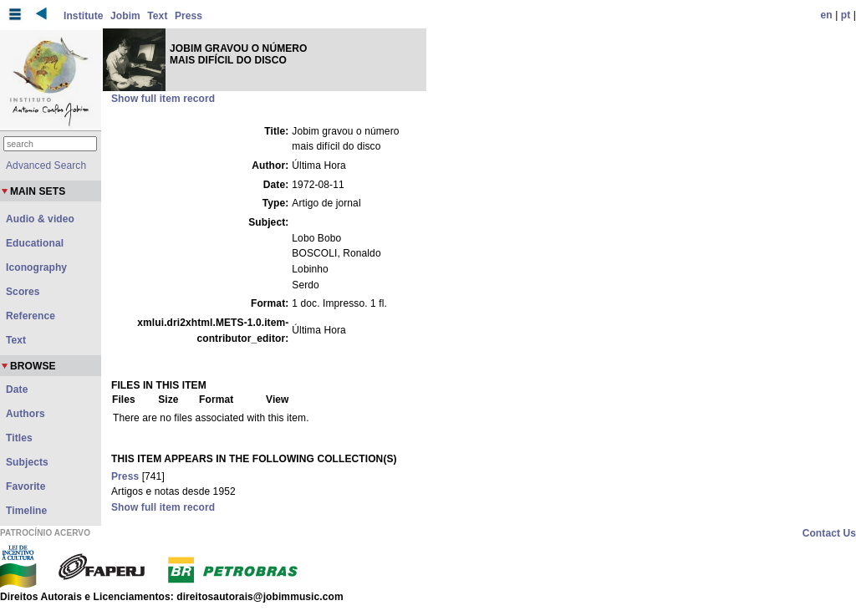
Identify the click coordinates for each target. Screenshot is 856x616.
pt (846, 15)
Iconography (36, 267)
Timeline (26, 511)
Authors (25, 414)
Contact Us (829, 533)
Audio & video (40, 219)
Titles (19, 438)
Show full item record (163, 99)
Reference (31, 316)
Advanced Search (46, 165)
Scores (23, 292)
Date (17, 389)
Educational (35, 243)
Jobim (125, 16)
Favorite (25, 486)
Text (157, 16)
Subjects (27, 462)
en (827, 15)
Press (189, 16)
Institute (84, 16)
